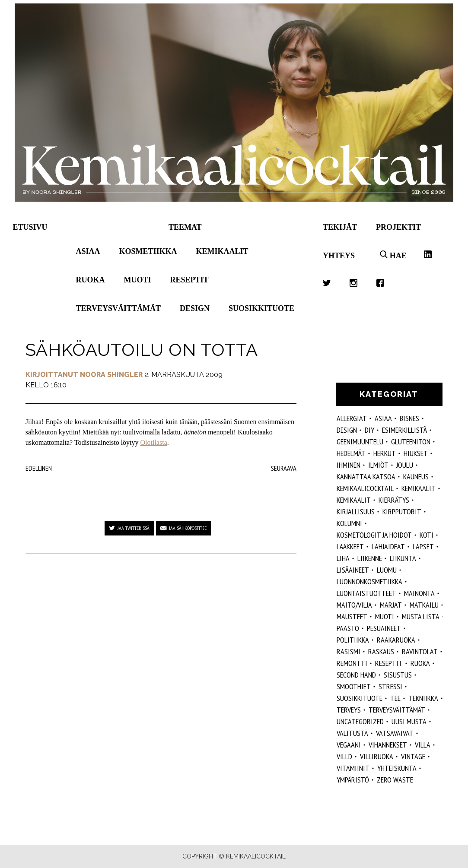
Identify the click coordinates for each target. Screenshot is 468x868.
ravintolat (420, 651)
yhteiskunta (397, 768)
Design (195, 308)
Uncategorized (360, 721)
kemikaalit (354, 500)
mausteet (352, 616)
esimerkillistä (404, 430)
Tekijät (340, 227)
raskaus (381, 651)
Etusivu (30, 227)
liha (343, 558)
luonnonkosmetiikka (369, 581)
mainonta (419, 593)
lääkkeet (350, 546)
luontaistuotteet (366, 593)
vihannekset (388, 745)
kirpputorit (402, 512)
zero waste (395, 780)
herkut (385, 453)
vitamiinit (353, 768)
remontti (352, 663)
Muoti (138, 280)
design (347, 430)
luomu (387, 570)
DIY (369, 430)
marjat (391, 605)
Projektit (398, 227)
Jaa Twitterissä (134, 528)
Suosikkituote (261, 308)
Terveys (349, 710)
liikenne (370, 558)
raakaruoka (396, 640)
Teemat (185, 227)
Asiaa (88, 251)
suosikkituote (360, 698)
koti (427, 535)
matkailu (424, 605)
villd (344, 756)
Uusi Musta (409, 721)
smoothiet (354, 686)
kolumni (349, 523)
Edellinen (39, 468)
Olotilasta (154, 442)
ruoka (420, 663)
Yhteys (339, 256)
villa (423, 745)
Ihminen (349, 465)
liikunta (403, 558)
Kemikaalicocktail (365, 488)
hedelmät (351, 453)
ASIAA (383, 418)
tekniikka (423, 698)
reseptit (389, 663)
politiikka (353, 640)
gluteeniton (411, 442)
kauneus (416, 477)
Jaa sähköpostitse (188, 528)
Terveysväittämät (118, 308)
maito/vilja (354, 605)
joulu (405, 465)
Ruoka (91, 280)
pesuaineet (384, 628)
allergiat (352, 418)
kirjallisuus (356, 512)
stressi (390, 686)
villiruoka (377, 756)
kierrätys (394, 500)
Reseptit (189, 280)
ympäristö (353, 780)
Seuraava (284, 468)
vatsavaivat (395, 733)
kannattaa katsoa (366, 477)
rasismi (349, 651)
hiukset (416, 453)
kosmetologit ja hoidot (374, 535)
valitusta (352, 733)
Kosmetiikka (148, 251)
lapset (423, 546)
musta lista (421, 616)
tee (395, 698)
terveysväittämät (397, 710)
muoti (385, 616)
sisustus (398, 675)
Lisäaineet (353, 570)
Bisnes (409, 418)
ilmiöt (378, 465)
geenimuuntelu (360, 442)
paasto (348, 628)
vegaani (349, 745)
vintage (413, 756)
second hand (356, 675)
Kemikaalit (222, 251)
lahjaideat (388, 546)
